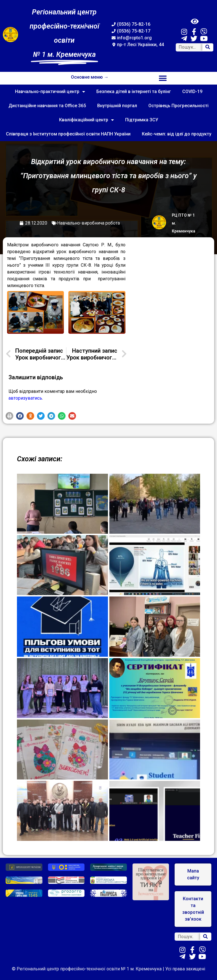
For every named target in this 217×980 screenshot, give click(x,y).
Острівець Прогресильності (178, 106)
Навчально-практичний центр (50, 92)
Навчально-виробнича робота (88, 223)
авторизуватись (25, 398)
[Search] (208, 47)
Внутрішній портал (117, 106)
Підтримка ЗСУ (142, 120)
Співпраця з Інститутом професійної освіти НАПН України (68, 134)
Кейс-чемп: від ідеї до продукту (177, 134)
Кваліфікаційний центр (86, 120)
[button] (163, 78)
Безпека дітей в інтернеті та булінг (134, 91)
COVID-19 (192, 91)
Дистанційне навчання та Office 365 (47, 106)
